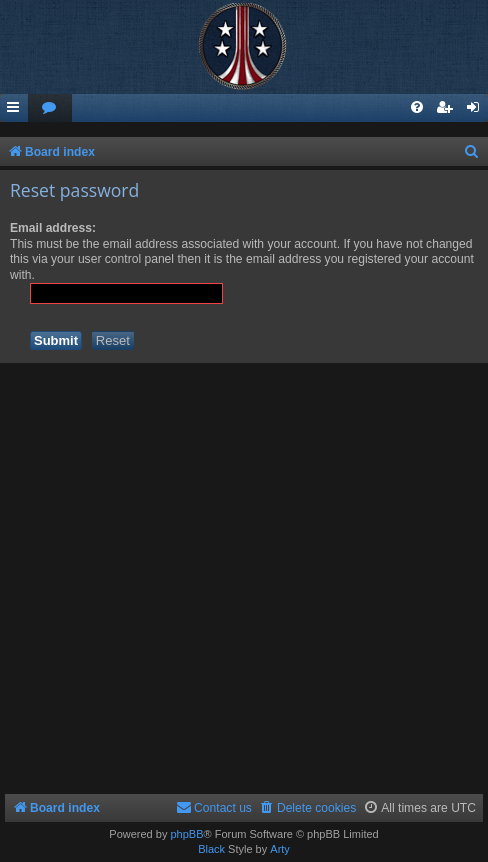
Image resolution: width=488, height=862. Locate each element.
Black (211, 849)
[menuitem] (50, 108)
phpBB (186, 834)
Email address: (53, 228)
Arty (280, 849)
